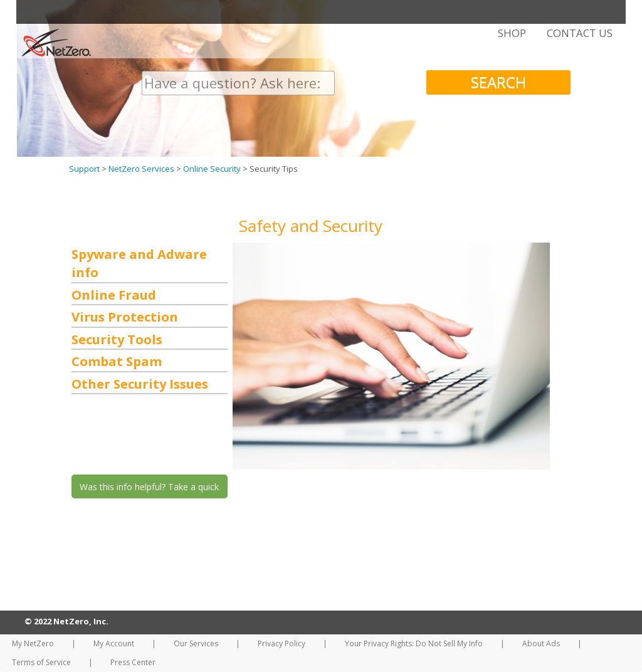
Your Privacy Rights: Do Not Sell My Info (414, 643)
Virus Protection (125, 317)
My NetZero (33, 643)
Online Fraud (114, 295)
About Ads (541, 643)
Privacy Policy (282, 643)
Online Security (212, 169)
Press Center (133, 662)
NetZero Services (141, 169)
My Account (114, 643)
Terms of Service (41, 662)
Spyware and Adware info (139, 263)
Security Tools (117, 339)
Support (84, 169)
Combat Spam (117, 361)
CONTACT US (580, 33)
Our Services (196, 643)
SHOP (512, 33)
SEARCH (498, 82)
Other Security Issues (140, 384)
